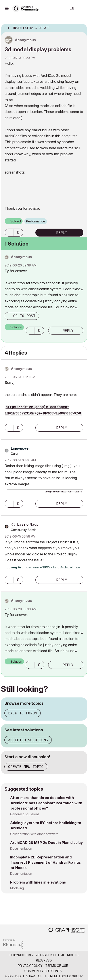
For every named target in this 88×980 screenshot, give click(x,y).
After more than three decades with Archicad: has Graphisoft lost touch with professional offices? (46, 803)
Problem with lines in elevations (38, 882)
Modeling (17, 888)
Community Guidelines (43, 971)
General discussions (25, 814)
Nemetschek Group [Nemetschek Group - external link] (66, 976)
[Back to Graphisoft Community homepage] (27, 8)
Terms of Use (57, 966)
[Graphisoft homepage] (67, 931)
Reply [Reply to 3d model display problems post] (62, 233)
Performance (36, 221)
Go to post (24, 316)
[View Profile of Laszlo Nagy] (28, 524)
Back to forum (23, 713)
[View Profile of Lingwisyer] (20, 448)
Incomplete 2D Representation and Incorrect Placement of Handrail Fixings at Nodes (45, 862)
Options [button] (81, 27)
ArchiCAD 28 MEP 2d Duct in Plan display (47, 843)
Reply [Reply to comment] (68, 331)
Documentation (21, 848)
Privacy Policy (30, 966)
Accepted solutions (28, 740)
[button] (9, 233)
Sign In (81, 8)
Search (57, 8)
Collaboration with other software (34, 834)
